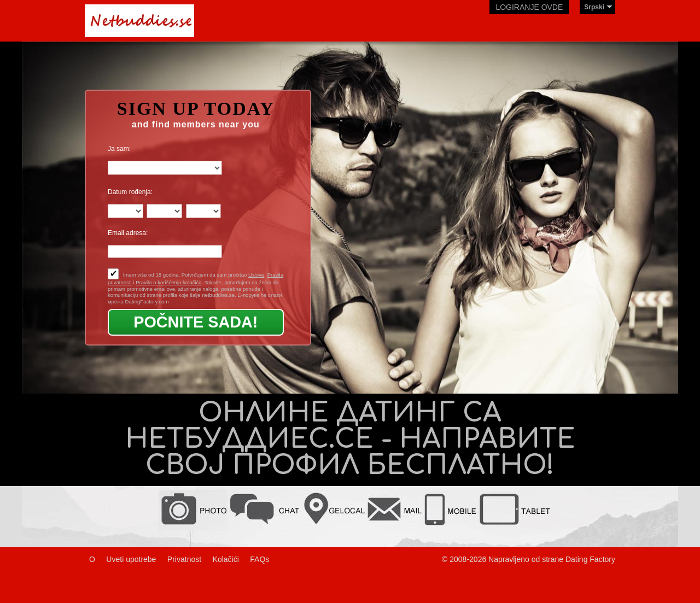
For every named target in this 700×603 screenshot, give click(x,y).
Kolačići (226, 559)
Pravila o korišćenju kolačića (169, 282)
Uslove (256, 275)
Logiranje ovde (529, 7)
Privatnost (184, 559)
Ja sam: (119, 149)
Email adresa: (128, 233)
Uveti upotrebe (131, 559)
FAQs (259, 559)
